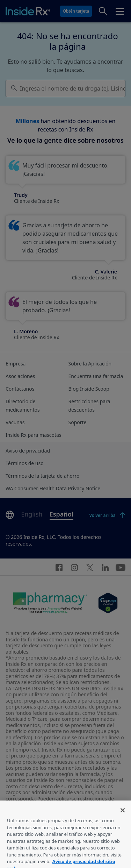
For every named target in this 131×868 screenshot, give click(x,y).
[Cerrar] (123, 816)
